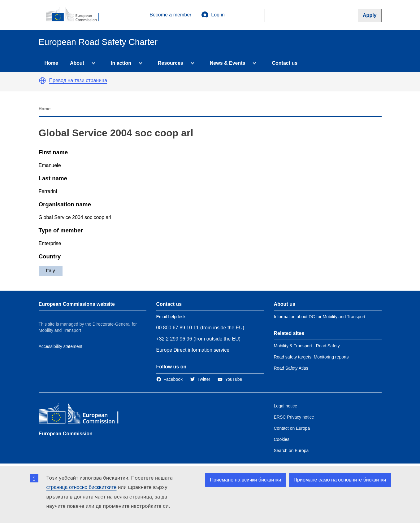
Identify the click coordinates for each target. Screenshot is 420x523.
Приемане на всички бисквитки (245, 480)
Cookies (282, 439)
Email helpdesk (171, 317)
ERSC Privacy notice (294, 417)
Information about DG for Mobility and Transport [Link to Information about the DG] (320, 317)
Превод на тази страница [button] (78, 80)
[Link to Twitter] (200, 379)
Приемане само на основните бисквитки (340, 480)
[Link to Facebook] (169, 379)
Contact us (285, 63)
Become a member (170, 15)
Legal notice (286, 406)
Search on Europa (291, 450)
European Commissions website (77, 304)
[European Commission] (76, 15)
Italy (51, 271)
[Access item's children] (92, 63)
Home (51, 63)
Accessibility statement (61, 346)
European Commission (66, 434)
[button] (42, 81)
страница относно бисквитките (82, 487)
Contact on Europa (292, 428)
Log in (213, 15)
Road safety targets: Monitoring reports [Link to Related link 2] (311, 357)
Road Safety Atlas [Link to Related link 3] (291, 368)
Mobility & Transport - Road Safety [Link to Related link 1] (307, 346)
